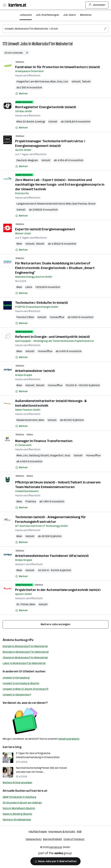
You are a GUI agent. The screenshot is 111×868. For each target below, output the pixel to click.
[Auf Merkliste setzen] (21, 94)
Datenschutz (34, 839)
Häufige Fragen (38, 832)
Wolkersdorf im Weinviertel (52, 44)
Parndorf (22, 317)
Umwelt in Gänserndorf (17, 695)
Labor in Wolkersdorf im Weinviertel (24, 663)
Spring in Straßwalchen (17, 820)
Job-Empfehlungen (47, 15)
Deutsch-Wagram (27, 160)
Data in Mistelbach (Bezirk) (19, 808)
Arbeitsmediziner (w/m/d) (35, 371)
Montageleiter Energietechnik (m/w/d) (46, 107)
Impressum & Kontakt (62, 832)
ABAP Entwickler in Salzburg (19, 797)
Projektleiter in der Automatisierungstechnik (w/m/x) (58, 590)
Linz (66, 82)
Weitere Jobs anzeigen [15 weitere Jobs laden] (55, 624)
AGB (79, 832)
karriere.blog (12, 747)
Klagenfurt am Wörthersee (33, 82)
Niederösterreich (27, 420)
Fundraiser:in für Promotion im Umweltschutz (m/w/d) (57, 67)
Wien (53, 82)
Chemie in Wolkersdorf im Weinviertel (25, 658)
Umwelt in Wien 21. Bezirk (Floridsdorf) (26, 689)
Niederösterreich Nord (51, 204)
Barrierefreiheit (53, 839)
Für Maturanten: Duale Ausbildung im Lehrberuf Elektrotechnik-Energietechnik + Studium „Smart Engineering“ (55, 268)
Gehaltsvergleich (69, 739)
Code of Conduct (74, 839)
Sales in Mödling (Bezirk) (17, 814)
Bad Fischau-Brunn (84, 204)
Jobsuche (26, 15)
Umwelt (14, 44)
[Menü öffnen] (4, 5)
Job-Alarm (70, 15)
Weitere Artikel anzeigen (17, 782)
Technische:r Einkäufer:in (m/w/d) (41, 303)
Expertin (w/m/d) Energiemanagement (45, 229)
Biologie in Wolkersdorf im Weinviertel (26, 652)
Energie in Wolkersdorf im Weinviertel (25, 646)
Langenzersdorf (26, 204)
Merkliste (86, 15)
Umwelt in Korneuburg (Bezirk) (21, 683)
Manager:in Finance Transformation (44, 441)
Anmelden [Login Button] (97, 5)
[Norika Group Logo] (55, 854)
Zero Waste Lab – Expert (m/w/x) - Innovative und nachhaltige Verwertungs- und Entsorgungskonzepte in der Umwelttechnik (60, 184)
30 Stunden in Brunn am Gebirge (22, 803)
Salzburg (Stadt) (39, 455)
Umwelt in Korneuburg (16, 678)
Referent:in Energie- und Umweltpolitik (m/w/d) (52, 337)
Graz (60, 82)
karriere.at (39, 791)
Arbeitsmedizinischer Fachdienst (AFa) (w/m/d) (52, 556)
